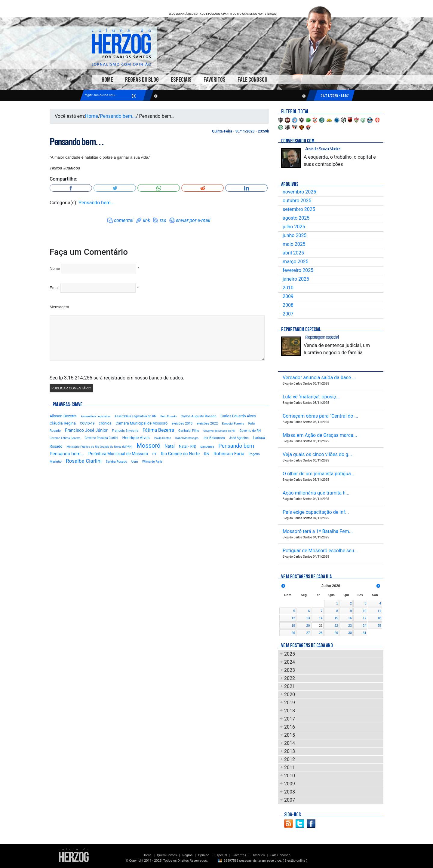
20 (308, 626)
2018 (290, 711)
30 (350, 633)
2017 (290, 719)
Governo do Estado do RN (219, 431)
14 (321, 618)
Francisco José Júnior (86, 430)
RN (207, 454)
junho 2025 (295, 235)
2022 (290, 678)
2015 (290, 735)
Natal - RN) (188, 446)
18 (379, 618)
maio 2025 (294, 244)
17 (364, 618)
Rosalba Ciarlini (84, 461)
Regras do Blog (142, 80)
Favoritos (215, 80)
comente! (124, 220)
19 (293, 626)
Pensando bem (236, 446)
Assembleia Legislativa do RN (135, 416)
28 (321, 633)
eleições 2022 (207, 423)
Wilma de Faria (152, 462)
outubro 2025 (297, 201)
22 (336, 626)
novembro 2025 (299, 192)
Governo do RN (250, 431)
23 (350, 626)
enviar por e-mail (193, 220)
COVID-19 (87, 423)
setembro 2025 (299, 209)
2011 (290, 767)
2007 (288, 314)
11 (379, 611)
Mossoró (149, 446)
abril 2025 (293, 253)
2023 (290, 670)
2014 (290, 743)
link (146, 220)
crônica (105, 423)
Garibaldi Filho (189, 431)
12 (293, 618)
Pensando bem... (118, 116)
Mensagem (59, 307)
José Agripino (239, 438)
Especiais (181, 80)
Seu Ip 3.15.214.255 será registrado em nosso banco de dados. (117, 378)
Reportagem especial (322, 337)
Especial (221, 855)
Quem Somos (167, 855)
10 (364, 611)
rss (163, 220)
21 (321, 626)
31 (364, 633)
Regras (187, 855)
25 (379, 626)
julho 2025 (294, 227)
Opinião (204, 855)
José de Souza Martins (323, 149)
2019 (290, 703)
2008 (288, 305)
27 (308, 633)
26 (293, 633)
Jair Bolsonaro (214, 438)
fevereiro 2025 (298, 270)
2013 (290, 751)
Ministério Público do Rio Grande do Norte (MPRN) (99, 447)
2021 (290, 686)
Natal (169, 446)
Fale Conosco (252, 80)
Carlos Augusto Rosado (199, 416)
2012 (290, 759)
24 (364, 626)
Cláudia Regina (63, 423)
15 (336, 618)
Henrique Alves (136, 437)
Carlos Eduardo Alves (238, 416)
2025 (290, 654)
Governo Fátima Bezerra (65, 438)
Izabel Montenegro (187, 438)
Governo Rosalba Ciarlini (101, 438)
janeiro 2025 (296, 279)
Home (107, 80)
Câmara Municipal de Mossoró (141, 423)
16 (350, 618)
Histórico (258, 855)
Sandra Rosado (117, 462)
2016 (290, 727)
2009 (288, 296)
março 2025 (295, 262)
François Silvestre (125, 431)
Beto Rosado (169, 416)
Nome (55, 268)
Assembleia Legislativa (96, 416)
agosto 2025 (296, 218)
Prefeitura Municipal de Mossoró (118, 454)
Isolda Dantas (163, 438)
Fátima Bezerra (158, 430)
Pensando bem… (77, 142)
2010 (288, 288)
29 (336, 633)
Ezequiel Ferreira (233, 423)
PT (154, 454)
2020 (290, 694)
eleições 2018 (182, 423)
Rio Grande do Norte (180, 454)
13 (308, 618)
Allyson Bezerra (63, 416)
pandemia (207, 447)
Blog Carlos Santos (121, 47)
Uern (135, 462)
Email (55, 288)
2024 (290, 662)
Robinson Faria (229, 454)
